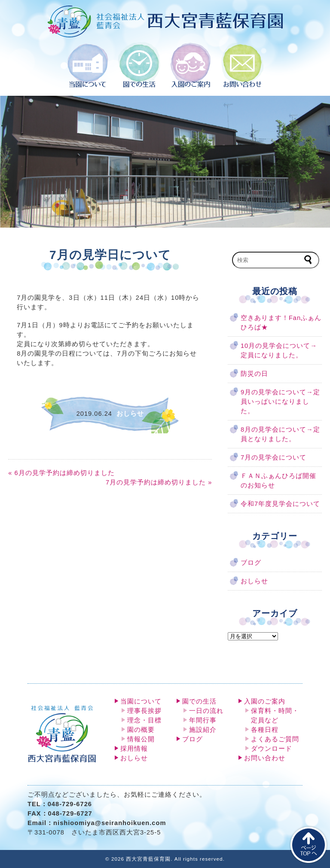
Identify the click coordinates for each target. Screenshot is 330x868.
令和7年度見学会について (280, 504)
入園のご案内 (265, 701)
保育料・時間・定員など (275, 716)
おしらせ (254, 581)
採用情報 (134, 749)
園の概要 (141, 730)
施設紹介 (203, 730)
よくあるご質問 (275, 739)
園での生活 (199, 701)
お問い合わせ (265, 758)
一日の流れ (206, 711)
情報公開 (141, 739)
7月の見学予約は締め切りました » (159, 482)
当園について (141, 701)
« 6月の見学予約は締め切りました (61, 473)
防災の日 (254, 374)
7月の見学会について (273, 457)
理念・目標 (144, 720)
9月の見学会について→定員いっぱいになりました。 (280, 402)
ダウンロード (272, 749)
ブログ (251, 563)
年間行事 (203, 720)
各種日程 (265, 730)
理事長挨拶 (144, 711)
